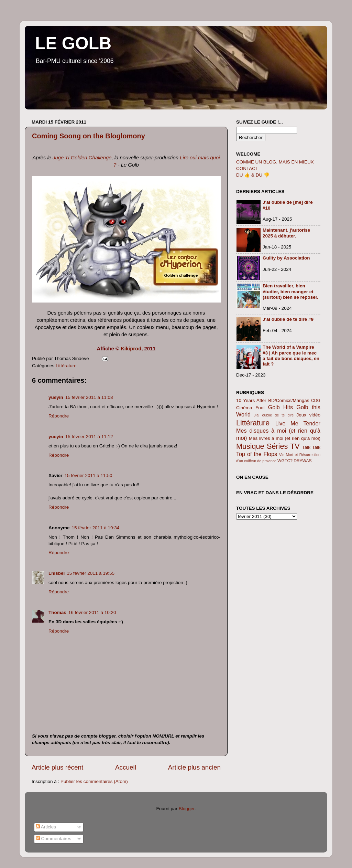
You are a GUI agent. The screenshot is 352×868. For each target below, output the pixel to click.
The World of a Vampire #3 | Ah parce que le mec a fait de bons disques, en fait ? (291, 356)
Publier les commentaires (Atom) (94, 781)
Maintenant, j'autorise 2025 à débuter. (286, 233)
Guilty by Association (286, 258)
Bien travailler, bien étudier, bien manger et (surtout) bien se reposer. (290, 291)
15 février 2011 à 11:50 (89, 475)
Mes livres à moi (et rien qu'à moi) (285, 438)
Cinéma (244, 408)
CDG (316, 401)
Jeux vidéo (308, 415)
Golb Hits (280, 407)
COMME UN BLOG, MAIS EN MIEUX (275, 162)
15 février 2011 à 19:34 (96, 528)
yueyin (56, 397)
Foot (260, 408)
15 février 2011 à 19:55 (91, 573)
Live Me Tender (298, 423)
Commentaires (54, 839)
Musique (250, 446)
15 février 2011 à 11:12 (89, 437)
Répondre (59, 416)
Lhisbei (57, 573)
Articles (46, 827)
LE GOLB (73, 43)
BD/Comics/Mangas (289, 400)
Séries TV (283, 446)
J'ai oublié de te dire (274, 415)
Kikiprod (131, 349)
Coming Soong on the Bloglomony (89, 136)
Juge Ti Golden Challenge (82, 158)
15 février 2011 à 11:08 (89, 397)
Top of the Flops (257, 454)
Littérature (66, 366)
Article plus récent (57, 767)
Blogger (187, 809)
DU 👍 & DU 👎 (253, 175)
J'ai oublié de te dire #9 (288, 319)
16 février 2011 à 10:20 (92, 612)
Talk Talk (311, 447)
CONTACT (247, 168)
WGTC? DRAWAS (295, 461)
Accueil (126, 767)
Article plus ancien (194, 767)
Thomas (57, 612)
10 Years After (251, 400)
